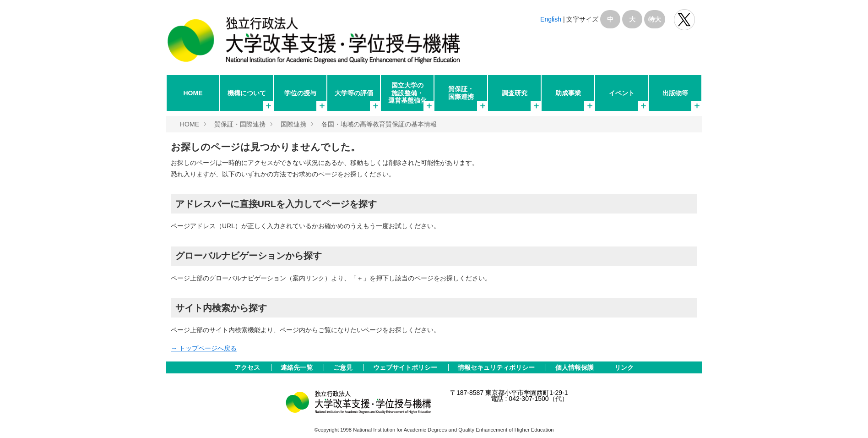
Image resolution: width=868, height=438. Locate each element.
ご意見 (344, 367)
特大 (655, 19)
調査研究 (515, 93)
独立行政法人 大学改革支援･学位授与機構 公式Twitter (684, 20)
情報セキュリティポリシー (497, 367)
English (551, 19)
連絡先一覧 (298, 367)
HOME (193, 93)
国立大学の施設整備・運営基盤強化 (407, 93)
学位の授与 (300, 93)
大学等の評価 (354, 93)
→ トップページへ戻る (204, 348)
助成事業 (568, 93)
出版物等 (675, 93)
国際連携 (293, 124)
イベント (622, 93)
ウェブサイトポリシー (406, 367)
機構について (247, 93)
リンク (624, 367)
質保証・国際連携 (461, 93)
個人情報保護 (575, 367)
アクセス (248, 367)
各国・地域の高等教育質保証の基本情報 (379, 124)
